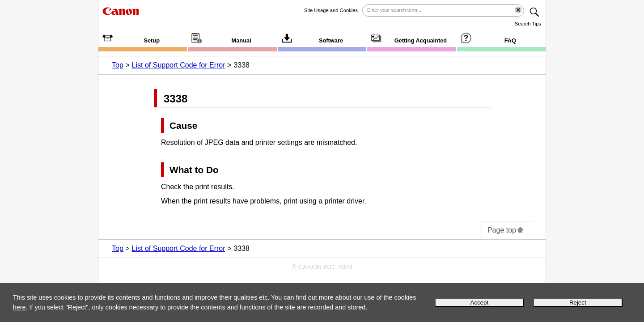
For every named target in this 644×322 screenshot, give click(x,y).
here (19, 307)
